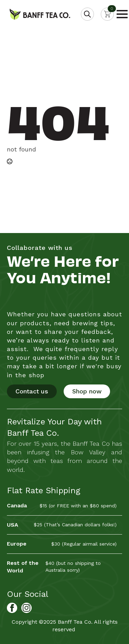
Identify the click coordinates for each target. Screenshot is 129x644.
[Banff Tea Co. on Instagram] (26, 608)
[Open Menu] (122, 14)
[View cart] (107, 14)
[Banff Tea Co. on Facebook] (12, 608)
